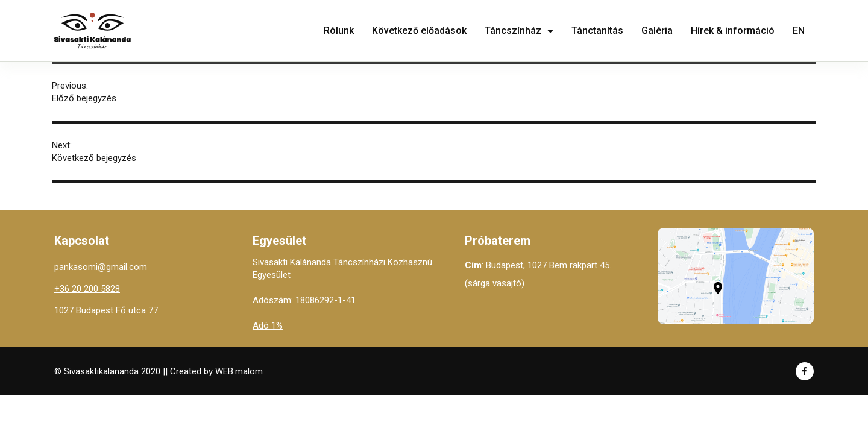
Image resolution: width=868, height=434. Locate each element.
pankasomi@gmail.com (101, 267)
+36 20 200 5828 (87, 289)
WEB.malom (239, 371)
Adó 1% (268, 325)
